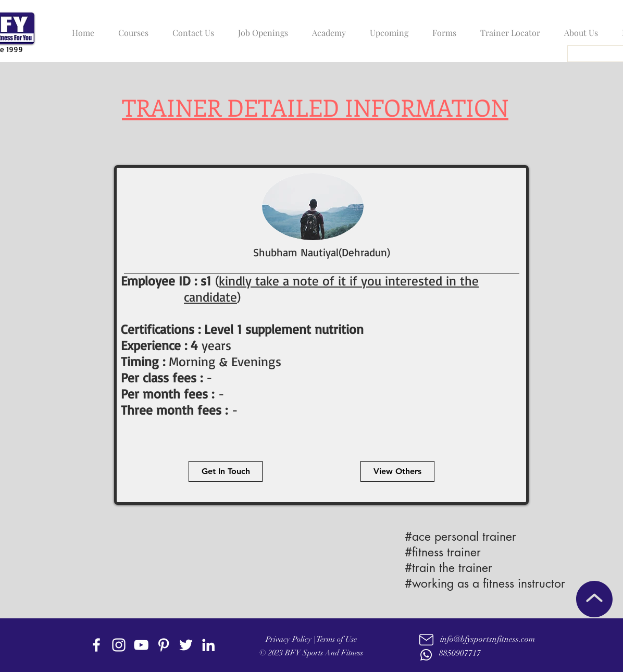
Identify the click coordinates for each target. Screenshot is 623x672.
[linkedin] (208, 645)
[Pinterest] (164, 645)
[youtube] (141, 645)
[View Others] (397, 471)
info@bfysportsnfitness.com (488, 639)
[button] (131, 28)
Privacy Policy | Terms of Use (311, 639)
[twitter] (186, 645)
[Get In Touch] (226, 471)
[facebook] (96, 645)
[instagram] (119, 645)
